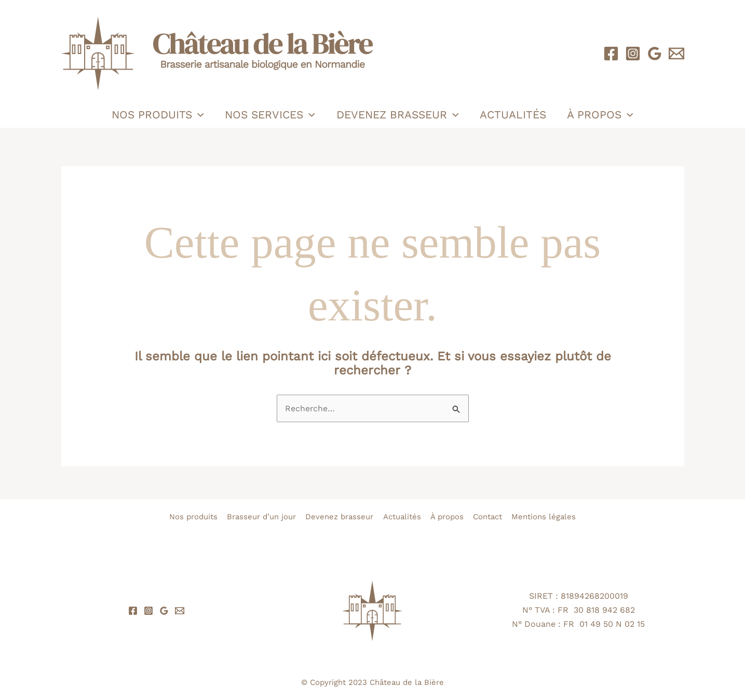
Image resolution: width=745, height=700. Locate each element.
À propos (602, 115)
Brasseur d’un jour (260, 517)
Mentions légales (547, 517)
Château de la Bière (407, 682)
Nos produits (156, 115)
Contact (490, 517)
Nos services (269, 115)
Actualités (513, 115)
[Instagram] (633, 53)
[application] (197, 115)
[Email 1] (676, 53)
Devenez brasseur (398, 115)
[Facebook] (611, 53)
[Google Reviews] (655, 53)
